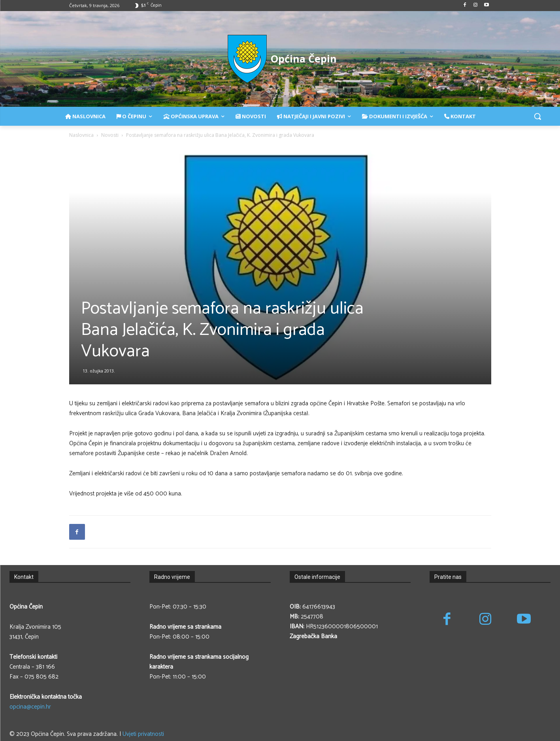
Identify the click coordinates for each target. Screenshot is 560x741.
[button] (537, 116)
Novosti (110, 135)
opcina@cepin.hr (30, 707)
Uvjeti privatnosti (143, 734)
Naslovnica (81, 135)
